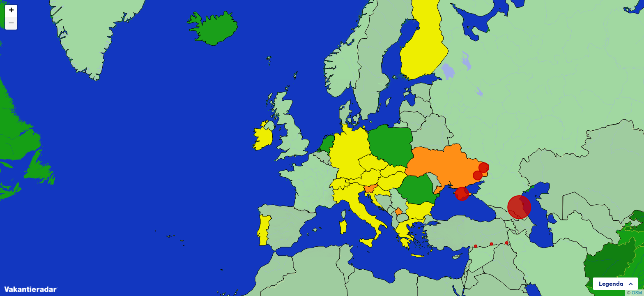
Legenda (611, 284)
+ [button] (11, 11)
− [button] (11, 23)
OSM (637, 293)
